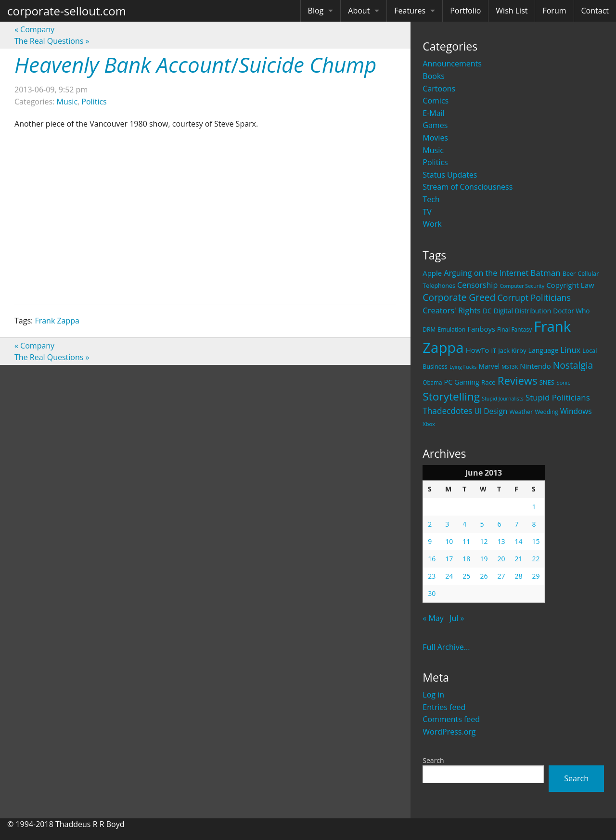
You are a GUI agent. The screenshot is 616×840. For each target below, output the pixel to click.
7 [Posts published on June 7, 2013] (516, 524)
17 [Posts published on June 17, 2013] (449, 559)
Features (410, 11)
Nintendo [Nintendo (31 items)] (535, 366)
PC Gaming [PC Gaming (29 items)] (462, 382)
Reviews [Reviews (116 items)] (518, 380)
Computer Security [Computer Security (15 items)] (522, 286)
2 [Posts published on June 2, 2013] (430, 524)
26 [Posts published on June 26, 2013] (484, 576)
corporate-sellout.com (67, 11)
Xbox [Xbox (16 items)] (429, 424)
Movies (435, 138)
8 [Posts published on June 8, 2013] (534, 524)
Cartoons (439, 89)
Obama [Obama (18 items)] (432, 382)
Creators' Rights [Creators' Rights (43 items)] (452, 310)
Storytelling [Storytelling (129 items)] (451, 396)
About (359, 11)
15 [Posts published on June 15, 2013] (536, 541)
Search (433, 760)
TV (427, 212)
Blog (316, 11)
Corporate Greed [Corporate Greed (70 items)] (459, 297)
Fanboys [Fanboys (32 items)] (481, 329)
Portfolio (465, 11)
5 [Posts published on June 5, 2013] (482, 524)
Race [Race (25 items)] (488, 382)
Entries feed (444, 707)
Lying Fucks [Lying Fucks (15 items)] (463, 367)
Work (432, 224)
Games (435, 125)
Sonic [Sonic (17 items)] (563, 382)
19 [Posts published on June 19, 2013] (484, 559)
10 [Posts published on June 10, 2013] (449, 541)
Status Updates (450, 175)
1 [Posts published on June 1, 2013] (534, 507)
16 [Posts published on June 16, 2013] (432, 559)
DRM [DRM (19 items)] (429, 330)
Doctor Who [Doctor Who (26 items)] (571, 311)
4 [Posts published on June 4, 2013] (464, 524)
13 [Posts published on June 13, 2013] (501, 541)
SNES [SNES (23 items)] (547, 382)
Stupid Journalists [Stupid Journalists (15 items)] (503, 399)
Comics (436, 101)
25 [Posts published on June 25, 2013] (466, 576)
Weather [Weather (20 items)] (521, 412)
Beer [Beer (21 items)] (569, 274)
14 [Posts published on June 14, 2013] (518, 541)
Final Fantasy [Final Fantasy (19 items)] (514, 330)
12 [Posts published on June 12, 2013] (484, 541)
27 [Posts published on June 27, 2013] (501, 576)
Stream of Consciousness (468, 187)
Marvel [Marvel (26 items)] (489, 366)
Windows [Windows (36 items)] (576, 411)
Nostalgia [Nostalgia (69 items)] (573, 365)
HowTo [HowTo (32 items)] (478, 350)
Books (434, 76)
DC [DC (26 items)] (487, 311)
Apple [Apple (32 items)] (432, 273)
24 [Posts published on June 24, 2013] (449, 576)
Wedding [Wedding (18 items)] (546, 412)
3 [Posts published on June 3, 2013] (447, 524)
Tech (431, 199)
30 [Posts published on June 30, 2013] (432, 593)
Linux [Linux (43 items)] (571, 350)
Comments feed (451, 719)
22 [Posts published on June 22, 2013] (536, 559)
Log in (433, 695)
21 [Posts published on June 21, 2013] (518, 559)
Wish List (512, 11)
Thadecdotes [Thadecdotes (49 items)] (447, 411)
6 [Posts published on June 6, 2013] (499, 524)
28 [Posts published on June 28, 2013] (518, 576)
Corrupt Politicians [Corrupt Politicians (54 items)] (534, 297)
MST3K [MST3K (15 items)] (510, 367)
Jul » (457, 618)
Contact (595, 11)
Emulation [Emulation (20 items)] (451, 330)
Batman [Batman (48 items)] (545, 273)
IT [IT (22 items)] (494, 350)
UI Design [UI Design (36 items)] (491, 411)
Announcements (452, 64)
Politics (435, 162)
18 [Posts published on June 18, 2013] (466, 559)
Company (34, 29)
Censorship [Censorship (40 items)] (477, 285)
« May (433, 618)
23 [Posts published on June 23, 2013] (432, 576)
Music (433, 150)
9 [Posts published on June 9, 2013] (430, 541)
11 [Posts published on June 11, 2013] (466, 541)
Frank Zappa (57, 321)
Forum (554, 11)
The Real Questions (52, 41)
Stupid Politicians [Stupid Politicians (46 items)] (558, 397)
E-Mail (433, 113)
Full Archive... (446, 647)
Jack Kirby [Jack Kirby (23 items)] (512, 350)
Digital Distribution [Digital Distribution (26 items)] (522, 311)
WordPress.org (449, 732)
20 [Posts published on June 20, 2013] (501, 559)
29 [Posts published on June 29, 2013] (536, 576)
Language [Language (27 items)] (544, 350)
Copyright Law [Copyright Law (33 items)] (570, 285)
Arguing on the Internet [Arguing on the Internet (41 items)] (486, 273)
